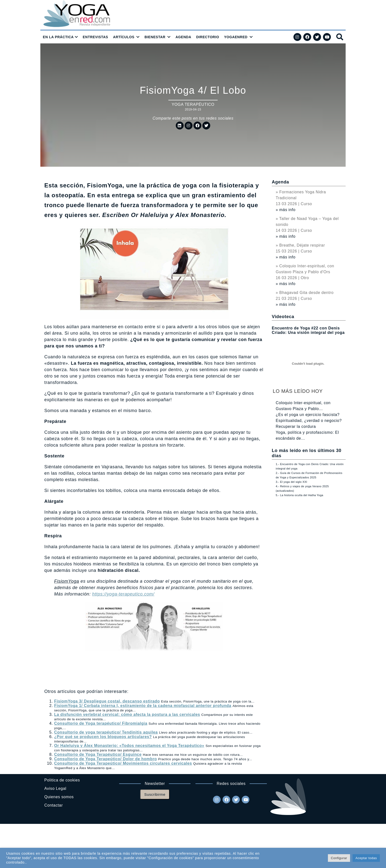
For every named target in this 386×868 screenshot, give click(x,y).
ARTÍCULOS (124, 37)
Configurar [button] (339, 858)
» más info (286, 210)
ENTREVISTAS (95, 37)
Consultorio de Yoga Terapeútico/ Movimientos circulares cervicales (123, 763)
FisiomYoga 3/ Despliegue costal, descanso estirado (107, 701)
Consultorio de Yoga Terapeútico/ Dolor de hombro (105, 759)
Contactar (54, 805)
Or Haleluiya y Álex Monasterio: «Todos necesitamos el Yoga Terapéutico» (129, 746)
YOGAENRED (236, 37)
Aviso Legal (55, 788)
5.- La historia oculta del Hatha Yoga (299, 495)
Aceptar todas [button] (366, 858)
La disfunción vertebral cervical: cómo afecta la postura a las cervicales (127, 714)
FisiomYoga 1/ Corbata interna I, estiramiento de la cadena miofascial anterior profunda (143, 706)
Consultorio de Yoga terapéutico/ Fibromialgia (101, 723)
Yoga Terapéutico (193, 104)
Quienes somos (59, 797)
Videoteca (283, 317)
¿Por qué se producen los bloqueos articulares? (103, 737)
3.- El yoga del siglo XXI (291, 482)
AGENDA (183, 37)
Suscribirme (155, 794)
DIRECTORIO (208, 37)
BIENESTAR (155, 37)
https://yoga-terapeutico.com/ (123, 594)
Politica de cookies (62, 780)
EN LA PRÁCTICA (58, 37)
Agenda (280, 182)
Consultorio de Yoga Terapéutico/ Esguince (98, 754)
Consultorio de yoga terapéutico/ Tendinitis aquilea (106, 732)
